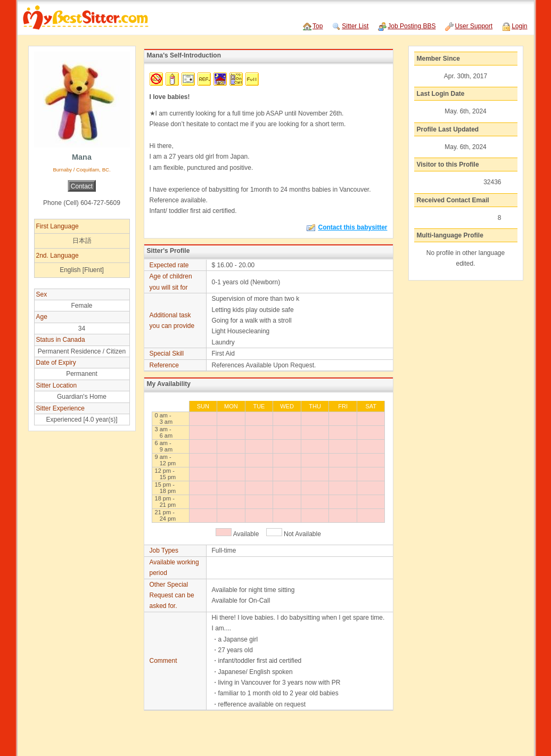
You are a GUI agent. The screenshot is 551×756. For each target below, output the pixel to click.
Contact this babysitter (347, 227)
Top (318, 26)
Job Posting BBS (412, 26)
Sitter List (355, 26)
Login (519, 26)
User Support (474, 26)
